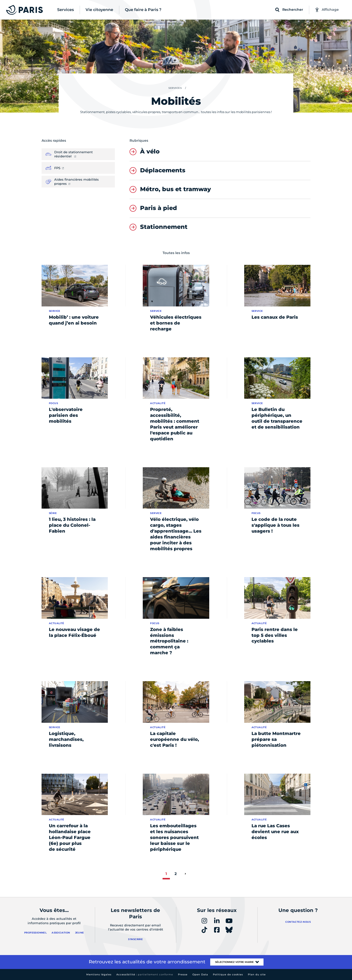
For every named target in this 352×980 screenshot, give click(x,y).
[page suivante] (185, 874)
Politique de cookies (228, 974)
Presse (183, 974)
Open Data (200, 974)
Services (175, 88)
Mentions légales (99, 974)
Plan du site (257, 974)
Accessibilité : (145, 974)
